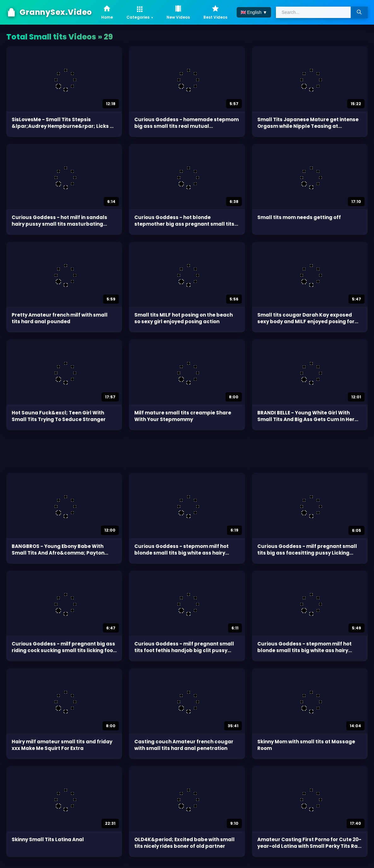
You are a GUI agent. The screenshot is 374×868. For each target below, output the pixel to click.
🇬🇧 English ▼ (254, 12)
